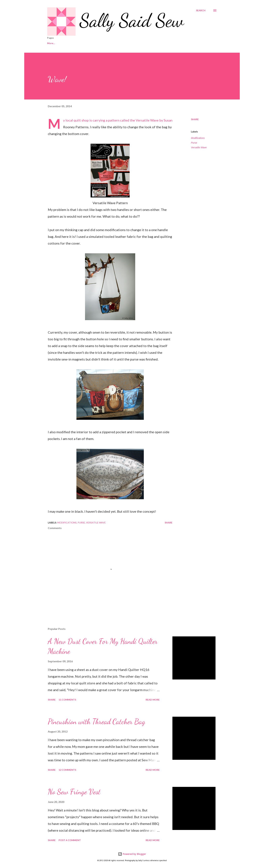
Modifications (198, 138)
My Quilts (149, 43)
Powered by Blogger (132, 854)
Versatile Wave (147, 120)
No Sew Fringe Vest (74, 792)
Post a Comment (70, 840)
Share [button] (195, 119)
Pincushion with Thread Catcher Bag (96, 722)
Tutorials (170, 43)
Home (51, 43)
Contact (68, 43)
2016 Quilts (105, 43)
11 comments (67, 700)
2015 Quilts (127, 43)
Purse (194, 143)
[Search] (201, 10)
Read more (153, 700)
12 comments (67, 770)
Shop (86, 43)
